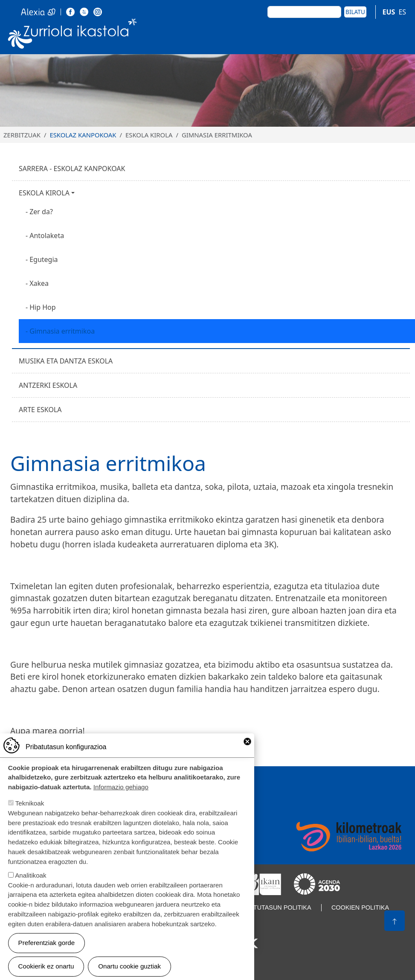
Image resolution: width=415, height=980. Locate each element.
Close (247, 751)
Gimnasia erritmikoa (62, 331)
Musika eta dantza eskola (66, 361)
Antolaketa (47, 236)
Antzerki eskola (48, 385)
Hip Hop (42, 307)
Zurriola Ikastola (73, 35)
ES (402, 12)
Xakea (39, 283)
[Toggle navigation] (397, 35)
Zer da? (41, 212)
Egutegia (44, 259)
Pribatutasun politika (273, 907)
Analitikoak (30, 885)
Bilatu (355, 12)
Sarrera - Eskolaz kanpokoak (72, 169)
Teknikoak (30, 813)
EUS (389, 12)
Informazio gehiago (121, 797)
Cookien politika (360, 907)
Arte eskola (40, 410)
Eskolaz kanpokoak (83, 135)
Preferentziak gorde (47, 952)
